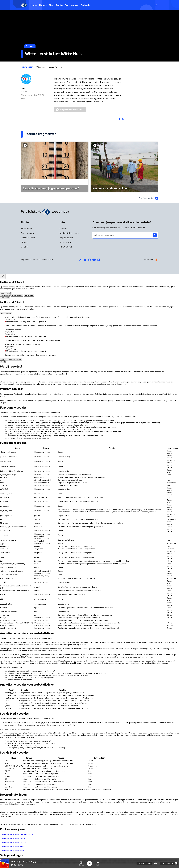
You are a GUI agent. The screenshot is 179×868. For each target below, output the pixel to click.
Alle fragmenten (148, 198)
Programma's (72, 5)
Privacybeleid (48, 260)
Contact (63, 229)
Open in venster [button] (169, 863)
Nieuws (43, 5)
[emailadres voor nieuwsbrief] (125, 235)
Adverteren (65, 242)
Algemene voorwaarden (31, 260)
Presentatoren (28, 238)
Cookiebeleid (148, 260)
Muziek (24, 242)
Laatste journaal (144, 863)
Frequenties (27, 229)
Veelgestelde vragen (69, 233)
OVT (23, 89)
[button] (81, 863)
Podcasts (85, 5)
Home (34, 5)
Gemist (59, 5)
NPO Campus (66, 247)
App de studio (66, 238)
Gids (51, 5)
